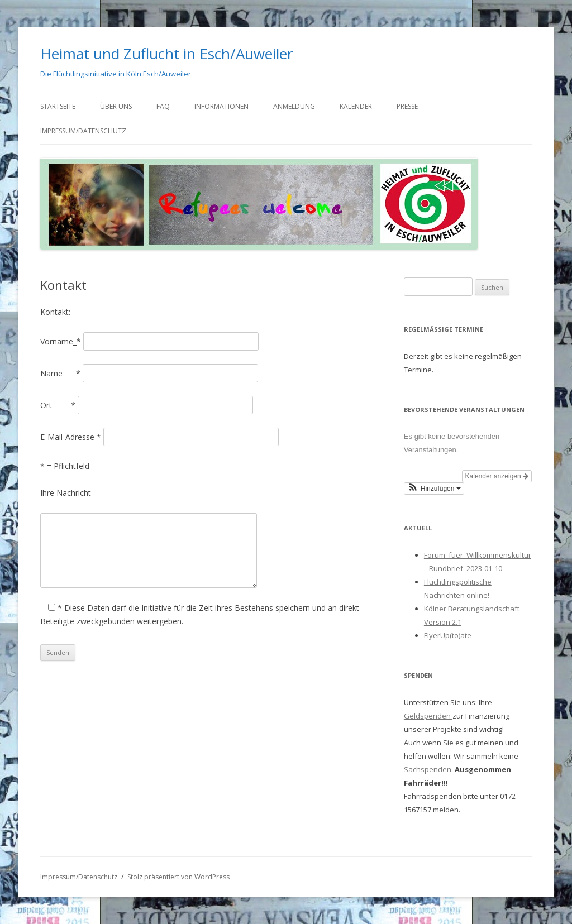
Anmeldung (294, 106)
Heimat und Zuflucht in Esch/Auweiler (166, 54)
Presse (407, 106)
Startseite (58, 106)
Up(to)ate (456, 635)
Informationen (221, 106)
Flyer (432, 635)
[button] (434, 489)
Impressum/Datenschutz (83, 131)
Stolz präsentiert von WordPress (178, 877)
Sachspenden (428, 769)
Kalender (356, 106)
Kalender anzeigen (497, 476)
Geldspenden (428, 716)
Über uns (116, 106)
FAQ (163, 106)
